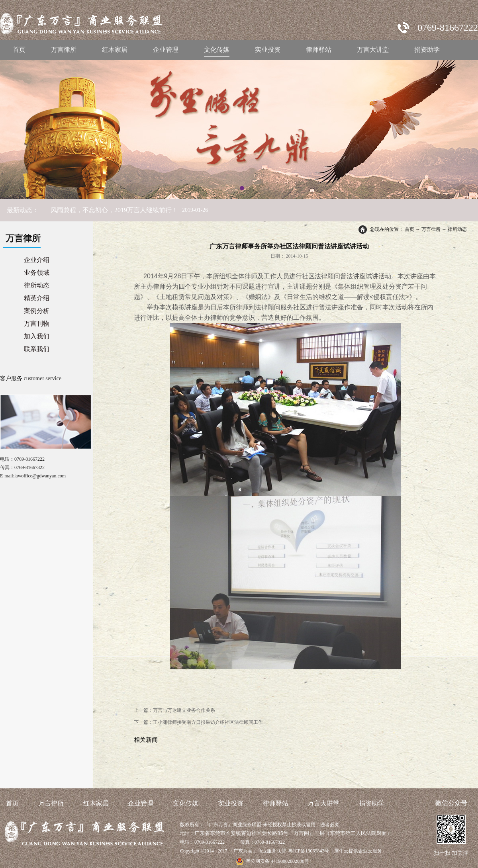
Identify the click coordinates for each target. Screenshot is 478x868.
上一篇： (174, 710)
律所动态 (457, 229)
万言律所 (431, 229)
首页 (19, 50)
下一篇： (198, 722)
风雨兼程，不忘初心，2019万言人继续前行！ (114, 210)
